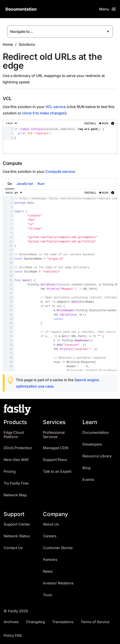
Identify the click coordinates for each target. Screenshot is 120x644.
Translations (63, 622)
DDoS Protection (18, 448)
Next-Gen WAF (16, 460)
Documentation (96, 433)
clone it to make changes (44, 113)
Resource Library (97, 456)
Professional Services (54, 435)
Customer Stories (58, 548)
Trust (47, 595)
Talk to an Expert (57, 472)
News (48, 571)
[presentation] (60, 137)
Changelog (35, 622)
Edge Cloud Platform (14, 435)
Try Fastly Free (16, 483)
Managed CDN (56, 448)
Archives (11, 622)
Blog (86, 468)
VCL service (56, 107)
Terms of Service (95, 622)
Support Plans (55, 460)
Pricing (10, 472)
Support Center (17, 524)
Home (8, 44)
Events (88, 480)
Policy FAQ (13, 636)
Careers (50, 536)
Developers (92, 444)
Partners (50, 560)
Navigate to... (22, 31)
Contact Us (13, 548)
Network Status (17, 536)
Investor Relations (58, 583)
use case (46, 386)
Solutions (27, 44)
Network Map (15, 495)
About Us (51, 524)
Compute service (60, 171)
